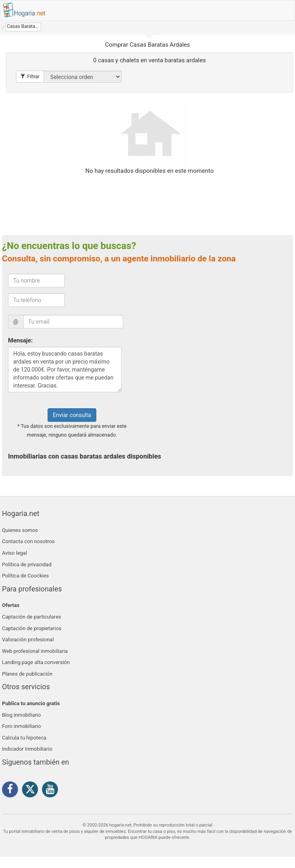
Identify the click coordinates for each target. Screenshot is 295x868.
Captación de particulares (32, 617)
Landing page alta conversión (36, 662)
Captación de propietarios (32, 628)
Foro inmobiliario (21, 726)
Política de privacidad (27, 564)
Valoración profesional (28, 640)
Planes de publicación (27, 674)
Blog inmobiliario (21, 715)
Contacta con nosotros (28, 541)
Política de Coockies (25, 576)
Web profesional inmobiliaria (35, 651)
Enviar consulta (72, 415)
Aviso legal (15, 553)
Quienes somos (20, 530)
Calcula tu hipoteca (24, 738)
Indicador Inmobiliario (27, 749)
